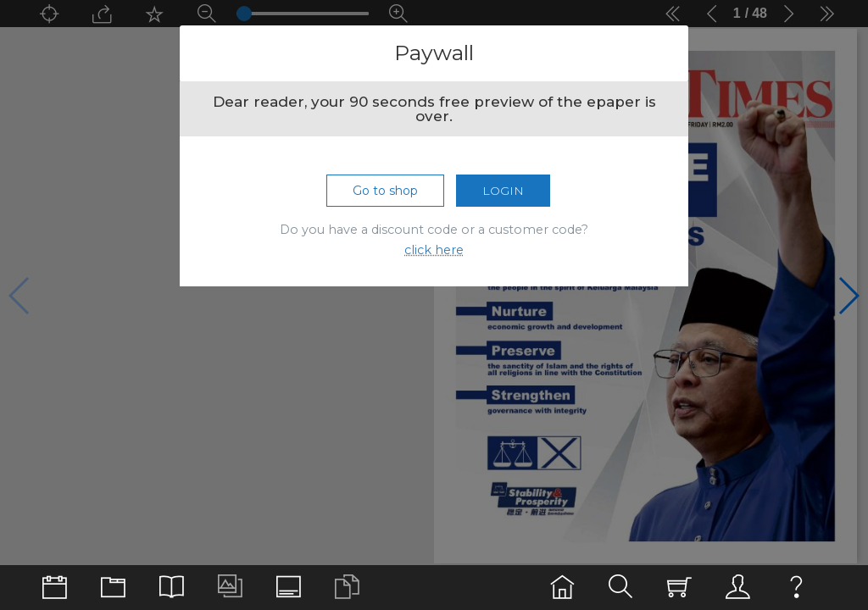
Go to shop (385, 191)
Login (503, 191)
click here (434, 250)
